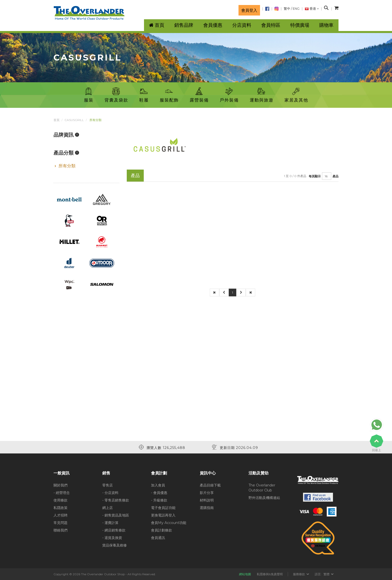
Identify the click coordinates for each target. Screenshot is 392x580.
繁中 (287, 9)
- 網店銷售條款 (114, 530)
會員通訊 (158, 538)
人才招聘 (60, 515)
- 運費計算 (110, 523)
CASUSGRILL (74, 120)
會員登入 (249, 10)
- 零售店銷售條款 (116, 500)
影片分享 (207, 493)
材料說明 (207, 500)
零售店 (107, 485)
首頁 (56, 120)
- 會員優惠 (159, 493)
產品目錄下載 (210, 485)
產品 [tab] (135, 175)
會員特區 (271, 25)
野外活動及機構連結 (264, 498)
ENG (296, 9)
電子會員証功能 (163, 508)
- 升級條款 (159, 500)
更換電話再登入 (163, 515)
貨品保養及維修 (114, 545)
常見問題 (60, 523)
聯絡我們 (60, 530)
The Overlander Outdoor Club (262, 488)
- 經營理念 (62, 493)
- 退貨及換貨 (112, 538)
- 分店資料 (110, 493)
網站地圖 (245, 574)
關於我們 (60, 485)
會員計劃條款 (161, 530)
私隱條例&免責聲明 (270, 574)
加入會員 (158, 485)
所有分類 (67, 166)
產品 (335, 176)
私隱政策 (60, 508)
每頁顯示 (315, 176)
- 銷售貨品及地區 (116, 515)
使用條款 (60, 500)
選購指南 (207, 508)
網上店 (107, 508)
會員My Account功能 (169, 523)
